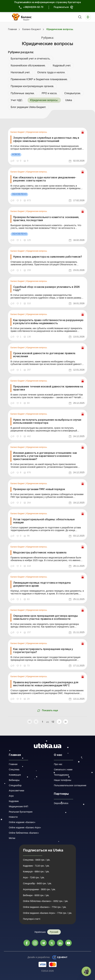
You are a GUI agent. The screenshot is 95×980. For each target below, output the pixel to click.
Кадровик (14, 801)
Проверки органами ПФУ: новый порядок (39, 489)
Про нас (58, 764)
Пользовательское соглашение (70, 785)
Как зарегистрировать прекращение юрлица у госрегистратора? (43, 651)
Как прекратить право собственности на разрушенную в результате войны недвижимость (48, 322)
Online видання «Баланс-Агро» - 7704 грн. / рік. (47, 913)
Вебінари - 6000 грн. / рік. (36, 895)
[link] (48, 146)
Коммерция (15, 775)
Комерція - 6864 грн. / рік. (36, 872)
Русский (54, 932)
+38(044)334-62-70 (33, 7)
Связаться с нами (63, 770)
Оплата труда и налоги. (51, 72)
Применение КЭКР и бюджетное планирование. (39, 79)
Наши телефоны (62, 780)
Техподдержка (61, 775)
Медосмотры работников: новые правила (40, 553)
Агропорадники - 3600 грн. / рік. (39, 889)
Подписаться (61, 7)
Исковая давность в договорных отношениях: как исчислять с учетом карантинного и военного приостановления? (45, 456)
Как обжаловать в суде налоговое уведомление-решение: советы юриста (45, 179)
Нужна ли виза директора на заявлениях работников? (48, 257)
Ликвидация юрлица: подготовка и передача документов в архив (42, 584)
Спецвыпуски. (73, 93)
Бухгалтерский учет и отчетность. (31, 59)
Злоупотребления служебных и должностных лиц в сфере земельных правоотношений (46, 140)
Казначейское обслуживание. (28, 65)
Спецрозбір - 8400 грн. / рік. (37, 883)
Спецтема (14, 770)
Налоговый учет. (20, 72)
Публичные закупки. (23, 93)
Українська (40, 932)
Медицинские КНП (18, 806)
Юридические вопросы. (37, 132)
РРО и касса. (49, 93)
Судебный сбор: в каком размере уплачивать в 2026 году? (46, 289)
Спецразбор (15, 785)
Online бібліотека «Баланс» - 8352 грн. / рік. (46, 901)
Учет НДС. (17, 100)
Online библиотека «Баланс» (24, 833)
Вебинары (14, 780)
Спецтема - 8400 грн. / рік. (37, 860)
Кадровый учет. (62, 65)
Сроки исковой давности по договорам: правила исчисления (44, 355)
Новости (13, 817)
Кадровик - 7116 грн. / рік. (36, 866)
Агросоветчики (16, 791)
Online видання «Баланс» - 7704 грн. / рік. (45, 907)
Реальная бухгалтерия (21, 812)
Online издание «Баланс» (22, 822)
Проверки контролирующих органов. (32, 86)
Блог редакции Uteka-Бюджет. (29, 107)
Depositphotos (61, 803)
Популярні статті (32, 919)
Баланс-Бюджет (18, 132)
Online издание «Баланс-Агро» (25, 828)
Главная (13, 764)
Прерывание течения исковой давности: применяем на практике (48, 388)
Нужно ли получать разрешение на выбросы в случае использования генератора (47, 422)
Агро (11, 796)
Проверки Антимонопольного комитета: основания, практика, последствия (46, 219)
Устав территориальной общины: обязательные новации (44, 521)
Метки (12, 838)
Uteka (69, 100)
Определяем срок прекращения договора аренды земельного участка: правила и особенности (45, 618)
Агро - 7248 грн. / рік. (34, 877)
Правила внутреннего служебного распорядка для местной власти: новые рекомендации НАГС (46, 684)
